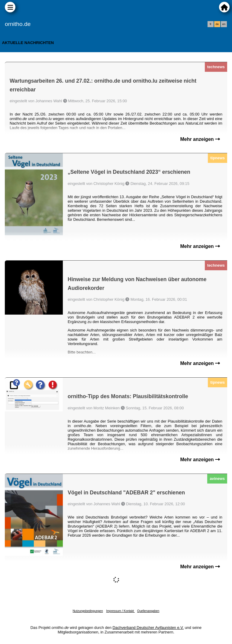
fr (211, 24)
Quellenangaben (148, 611)
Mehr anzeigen (200, 139)
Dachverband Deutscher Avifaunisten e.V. (148, 628)
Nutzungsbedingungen (88, 611)
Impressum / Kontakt (120, 611)
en (224, 24)
